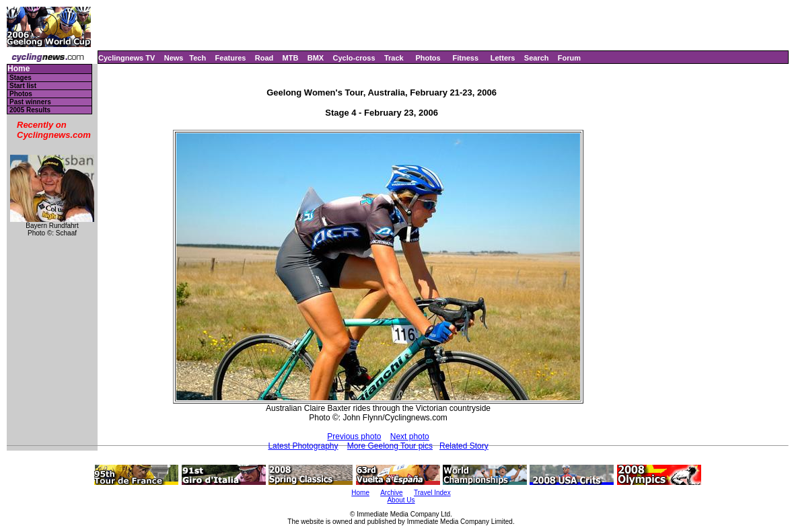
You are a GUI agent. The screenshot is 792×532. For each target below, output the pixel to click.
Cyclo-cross (354, 58)
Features (231, 58)
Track (394, 58)
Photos (428, 58)
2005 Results (30, 110)
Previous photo (354, 436)
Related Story (464, 446)
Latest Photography (303, 446)
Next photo (410, 436)
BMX (316, 58)
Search (537, 58)
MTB (291, 58)
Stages (21, 78)
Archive (391, 493)
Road (264, 58)
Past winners (30, 102)
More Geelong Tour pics (390, 446)
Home (19, 69)
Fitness (465, 58)
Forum (569, 58)
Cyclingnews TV (127, 58)
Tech (197, 58)
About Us (401, 500)
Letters (503, 58)
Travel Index (432, 493)
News (174, 58)
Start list (23, 86)
